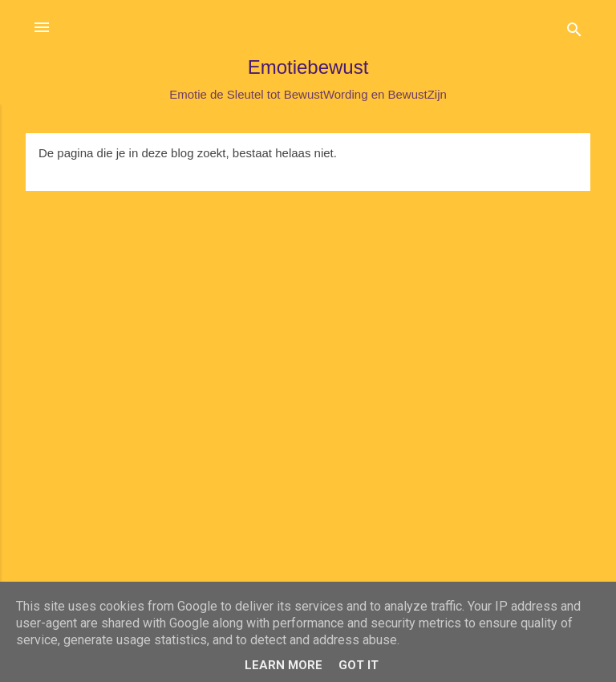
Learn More (284, 665)
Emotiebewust (308, 67)
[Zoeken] (574, 32)
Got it (359, 665)
